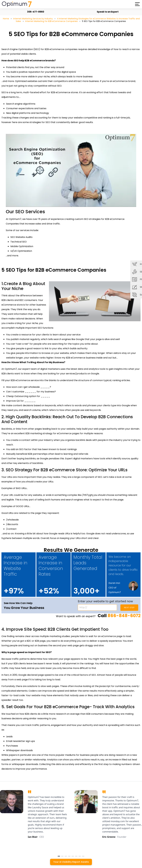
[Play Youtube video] (71, 170)
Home (6, 19)
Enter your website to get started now (105, 601)
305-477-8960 (34, 12)
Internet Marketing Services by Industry (33, 19)
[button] (137, 4)
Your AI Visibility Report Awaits (71, 862)
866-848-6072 (124, 616)
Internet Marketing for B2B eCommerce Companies (52, 21)
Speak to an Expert (106, 12)
